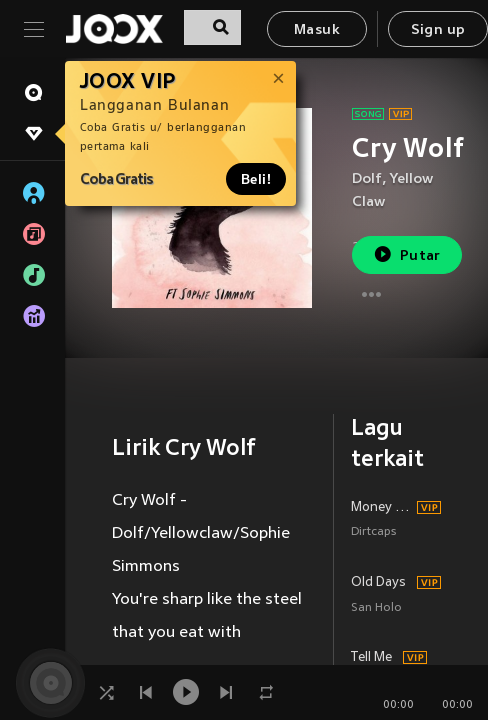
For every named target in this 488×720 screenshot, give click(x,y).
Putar (407, 254)
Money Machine (381, 508)
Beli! (256, 179)
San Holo (376, 608)
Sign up (438, 30)
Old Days (378, 583)
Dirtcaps (373, 532)
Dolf (367, 179)
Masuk (317, 30)
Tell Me (371, 658)
